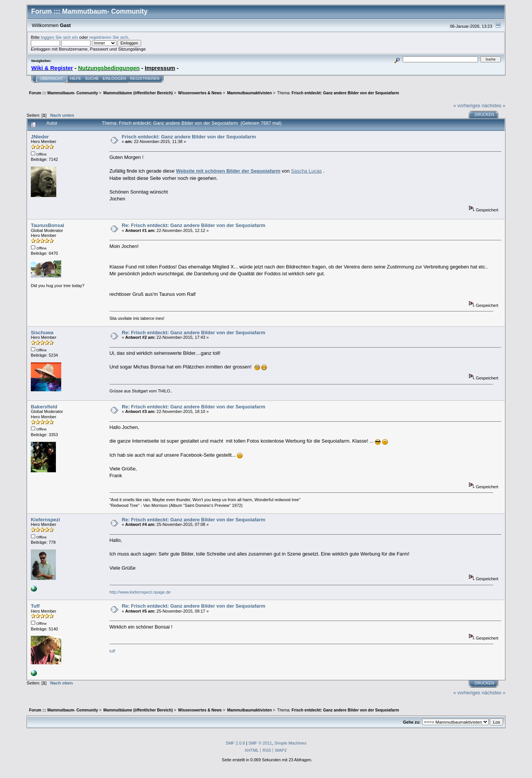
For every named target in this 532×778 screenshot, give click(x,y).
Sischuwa (42, 333)
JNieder (40, 137)
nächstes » (494, 106)
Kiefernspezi (45, 520)
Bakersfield (44, 407)
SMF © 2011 (260, 743)
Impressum (160, 68)
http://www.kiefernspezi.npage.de (140, 592)
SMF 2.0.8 (235, 743)
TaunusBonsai (48, 225)
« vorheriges (467, 106)
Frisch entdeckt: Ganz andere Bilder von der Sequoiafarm (189, 137)
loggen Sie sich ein (60, 37)
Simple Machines (291, 743)
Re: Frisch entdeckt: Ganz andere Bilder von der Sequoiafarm (193, 225)
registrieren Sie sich (109, 37)
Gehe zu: (412, 722)
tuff (113, 651)
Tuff (35, 606)
